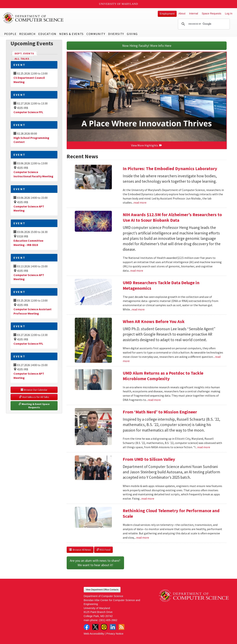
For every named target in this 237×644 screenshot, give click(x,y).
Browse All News (80, 550)
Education (47, 34)
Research (27, 34)
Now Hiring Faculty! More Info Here (147, 46)
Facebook (87, 627)
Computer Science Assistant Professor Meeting (32, 311)
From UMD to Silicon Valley (149, 459)
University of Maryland (119, 4)
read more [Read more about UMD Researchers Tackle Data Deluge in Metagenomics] (138, 309)
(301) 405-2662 (108, 620)
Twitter (95, 627)
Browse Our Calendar (34, 390)
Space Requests (211, 13)
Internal (193, 13)
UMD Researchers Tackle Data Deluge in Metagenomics (161, 285)
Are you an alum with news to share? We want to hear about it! (95, 563)
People (10, 34)
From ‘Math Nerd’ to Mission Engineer (160, 412)
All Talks (22, 59)
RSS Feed (103, 550)
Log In (229, 13)
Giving (132, 34)
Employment (167, 14)
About (182, 13)
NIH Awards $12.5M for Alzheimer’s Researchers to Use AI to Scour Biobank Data (172, 217)
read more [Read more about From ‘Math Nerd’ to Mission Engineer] (204, 447)
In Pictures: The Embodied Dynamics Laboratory (170, 169)
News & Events (71, 34)
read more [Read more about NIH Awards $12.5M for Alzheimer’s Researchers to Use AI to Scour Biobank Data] (137, 271)
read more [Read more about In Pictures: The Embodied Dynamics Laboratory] (140, 202)
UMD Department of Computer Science (33, 18)
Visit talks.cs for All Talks (34, 397)
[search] (203, 24)
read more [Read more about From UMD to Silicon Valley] (148, 498)
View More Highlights (147, 145)
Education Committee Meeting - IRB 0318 (28, 243)
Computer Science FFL (28, 112)
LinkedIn (113, 627)
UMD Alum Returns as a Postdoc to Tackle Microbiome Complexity (163, 376)
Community (96, 34)
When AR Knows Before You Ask (154, 321)
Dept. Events (26, 53)
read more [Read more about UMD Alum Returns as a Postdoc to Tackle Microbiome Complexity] (154, 400)
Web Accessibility (94, 634)
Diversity (116, 34)
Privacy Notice (115, 634)
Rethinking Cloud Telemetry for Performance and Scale (171, 513)
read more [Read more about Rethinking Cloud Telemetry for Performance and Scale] (143, 537)
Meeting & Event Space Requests (34, 406)
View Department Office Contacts (102, 590)
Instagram (104, 627)
